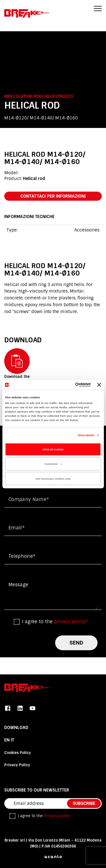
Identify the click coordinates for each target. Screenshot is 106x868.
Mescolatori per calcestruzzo (39, 96)
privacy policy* (71, 622)
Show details (86, 435)
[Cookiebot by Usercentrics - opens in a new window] (68, 385)
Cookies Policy (18, 753)
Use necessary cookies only (53, 478)
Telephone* (22, 556)
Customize (53, 464)
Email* (17, 528)
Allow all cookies (53, 449)
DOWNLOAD (16, 728)
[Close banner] (99, 385)
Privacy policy (57, 816)
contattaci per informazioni (53, 196)
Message (18, 585)
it (12, 740)
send (76, 643)
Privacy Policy (17, 765)
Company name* (29, 499)
